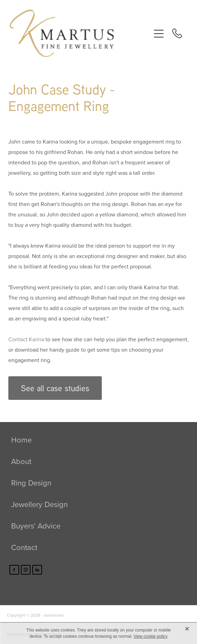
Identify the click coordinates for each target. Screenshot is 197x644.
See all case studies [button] (55, 388)
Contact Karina (26, 339)
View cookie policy (150, 636)
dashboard (54, 615)
